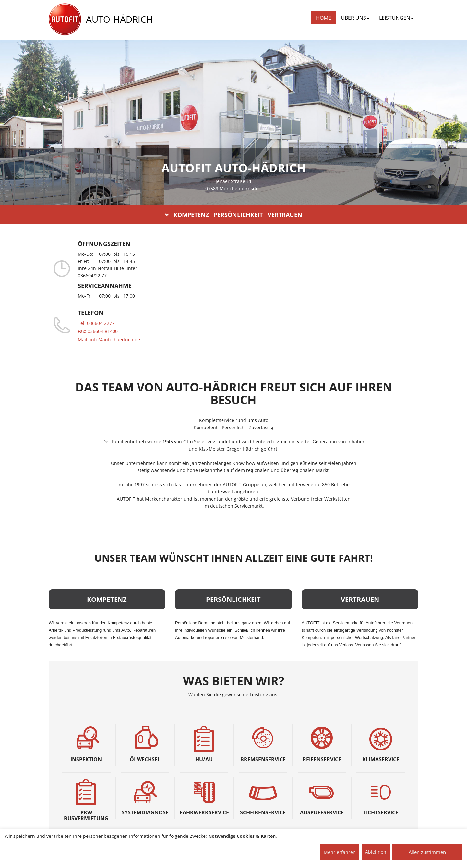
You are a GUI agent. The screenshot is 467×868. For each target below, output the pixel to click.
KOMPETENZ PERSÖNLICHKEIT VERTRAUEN (234, 215)
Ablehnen (376, 852)
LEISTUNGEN (396, 18)
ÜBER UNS (355, 18)
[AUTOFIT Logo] (65, 19)
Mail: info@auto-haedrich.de (109, 339)
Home (323, 18)
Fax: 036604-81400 (98, 331)
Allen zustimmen (427, 852)
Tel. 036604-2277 (96, 323)
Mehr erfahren (340, 852)
